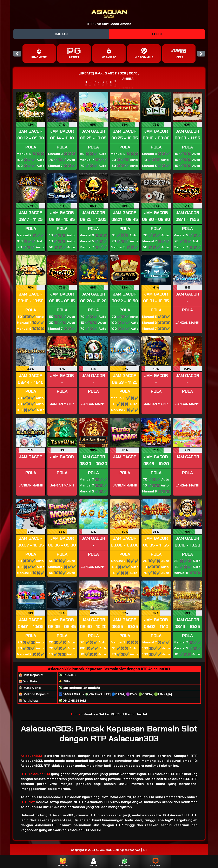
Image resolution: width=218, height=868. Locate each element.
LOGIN (157, 34)
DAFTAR (61, 34)
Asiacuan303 (32, 756)
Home (76, 714)
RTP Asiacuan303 (35, 774)
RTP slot (28, 802)
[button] (17, 54)
